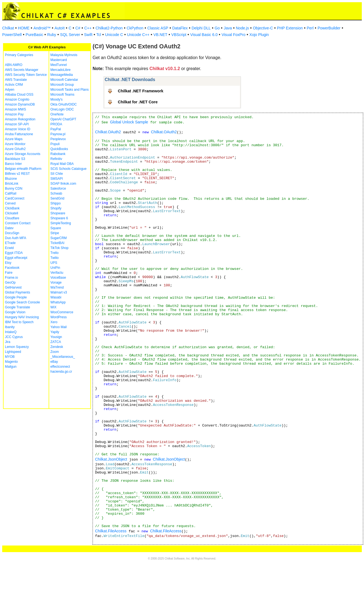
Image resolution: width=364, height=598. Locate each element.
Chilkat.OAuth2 (108, 132)
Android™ (42, 28)
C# (78, 28)
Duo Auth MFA (16, 238)
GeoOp (10, 283)
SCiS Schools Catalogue (69, 169)
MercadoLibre (61, 70)
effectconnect (60, 367)
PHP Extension (290, 28)
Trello (55, 253)
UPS (54, 263)
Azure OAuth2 (15, 149)
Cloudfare (12, 218)
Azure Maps (14, 139)
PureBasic (34, 35)
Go (217, 28)
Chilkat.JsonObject (111, 459)
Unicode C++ (138, 35)
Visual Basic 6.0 (204, 35)
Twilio (55, 258)
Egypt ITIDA (14, 253)
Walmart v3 (59, 292)
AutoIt (60, 28)
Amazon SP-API (17, 124)
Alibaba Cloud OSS (19, 95)
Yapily (55, 332)
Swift (88, 35)
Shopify (56, 208)
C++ (88, 28)
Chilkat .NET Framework (141, 91)
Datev (9, 228)
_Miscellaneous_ (63, 357)
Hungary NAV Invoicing (22, 317)
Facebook (12, 268)
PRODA (56, 124)
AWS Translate (16, 80)
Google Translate (17, 307)
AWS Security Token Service (26, 75)
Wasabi (56, 297)
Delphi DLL (201, 28)
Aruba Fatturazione (19, 134)
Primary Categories (19, 55)
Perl (310, 28)
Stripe (55, 233)
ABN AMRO (14, 65)
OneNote (57, 114)
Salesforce (58, 189)
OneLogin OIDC (62, 109)
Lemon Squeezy (17, 347)
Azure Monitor (15, 144)
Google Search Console (22, 302)
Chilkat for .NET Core (138, 102)
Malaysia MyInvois (64, 55)
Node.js (242, 28)
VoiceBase (58, 278)
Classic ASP (158, 28)
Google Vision (15, 312)
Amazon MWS (16, 109)
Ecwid (9, 248)
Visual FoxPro (233, 35)
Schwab (56, 193)
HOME (24, 28)
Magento (11, 362)
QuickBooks (59, 149)
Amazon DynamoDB (20, 104)
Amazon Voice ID (18, 129)
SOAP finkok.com (63, 184)
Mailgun (11, 367)
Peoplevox (58, 139)
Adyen (10, 90)
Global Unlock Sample (129, 122)
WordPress (59, 317)
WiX (54, 307)
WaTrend (57, 287)
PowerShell (12, 35)
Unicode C (114, 35)
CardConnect (15, 198)
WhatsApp (58, 302)
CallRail (11, 193)
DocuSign (12, 233)
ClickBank (12, 208)
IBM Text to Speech (19, 322)
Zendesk (57, 347)
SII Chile (57, 174)
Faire (9, 273)
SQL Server (70, 35)
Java (228, 28)
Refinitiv (56, 159)
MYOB (10, 357)
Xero (54, 322)
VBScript (179, 35)
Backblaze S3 (15, 159)
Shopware (58, 213)
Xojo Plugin (259, 35)
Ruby (52, 35)
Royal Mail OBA (62, 164)
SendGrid (58, 198)
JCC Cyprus (14, 337)
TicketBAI (58, 243)
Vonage (56, 283)
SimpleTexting (61, 223)
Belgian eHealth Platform (23, 169)
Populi (55, 144)
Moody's (57, 99)
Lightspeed (13, 352)
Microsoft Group (62, 85)
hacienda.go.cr (61, 372)
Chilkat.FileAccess (111, 531)
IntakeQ (11, 332)
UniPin (55, 268)
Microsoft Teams (62, 95)
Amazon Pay (14, 114)
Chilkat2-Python (109, 28)
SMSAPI (57, 179)
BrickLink (12, 184)
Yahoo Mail (59, 327)
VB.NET (161, 35)
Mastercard (59, 60)
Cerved (10, 203)
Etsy (8, 263)
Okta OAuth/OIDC (64, 104)
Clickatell (12, 213)
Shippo (56, 203)
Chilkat (8, 28)
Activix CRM (14, 85)
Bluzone (11, 179)
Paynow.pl (58, 134)
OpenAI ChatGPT (63, 119)
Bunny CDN (14, 189)
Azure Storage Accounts (23, 154)
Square (56, 228)
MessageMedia (62, 75)
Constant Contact (18, 223)
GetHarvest (13, 287)
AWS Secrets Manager (22, 70)
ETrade (10, 243)
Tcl (99, 35)
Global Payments (17, 292)
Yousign (56, 337)
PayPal (56, 129)
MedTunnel (59, 65)
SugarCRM (59, 238)
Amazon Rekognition (20, 119)
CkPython (135, 28)
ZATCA (56, 342)
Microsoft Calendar (64, 80)
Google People (16, 297)
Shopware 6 (59, 218)
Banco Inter (13, 164)
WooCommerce (62, 312)
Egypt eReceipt (16, 258)
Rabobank (58, 154)
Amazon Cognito (17, 99)
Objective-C (263, 28)
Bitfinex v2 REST (17, 174)
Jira (8, 342)
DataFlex (180, 28)
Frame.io (11, 278)
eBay (54, 362)
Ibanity (10, 327)
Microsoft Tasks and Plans (70, 90)
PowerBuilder (329, 28)
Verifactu (57, 273)
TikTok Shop (60, 248)
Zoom (55, 352)
